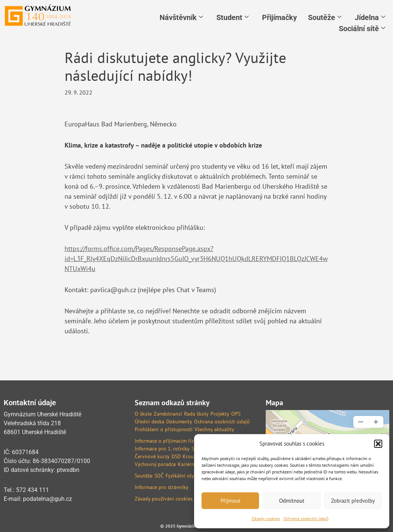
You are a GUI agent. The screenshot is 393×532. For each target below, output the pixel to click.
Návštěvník (181, 17)
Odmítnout (292, 501)
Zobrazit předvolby (353, 501)
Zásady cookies (266, 518)
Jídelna (370, 17)
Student (232, 17)
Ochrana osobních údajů (306, 518)
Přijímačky (279, 17)
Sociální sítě (362, 29)
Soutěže (325, 17)
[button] (378, 444)
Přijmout (230, 501)
